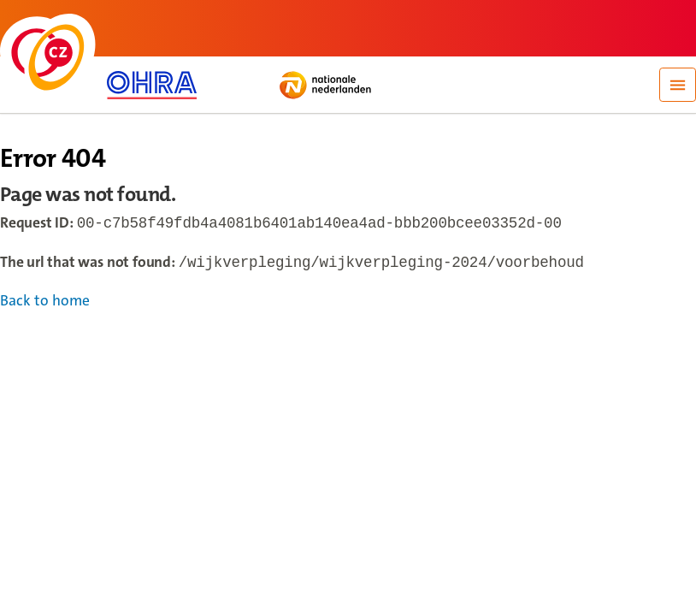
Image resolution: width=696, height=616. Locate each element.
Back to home (45, 304)
